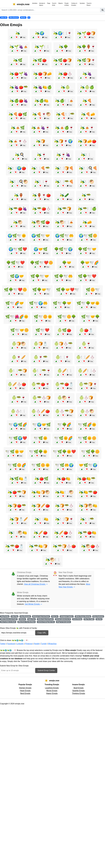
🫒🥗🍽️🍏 (87, 209)
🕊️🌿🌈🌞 (87, 425)
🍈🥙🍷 (64, 398)
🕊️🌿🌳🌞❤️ (64, 452)
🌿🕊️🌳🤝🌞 (88, 303)
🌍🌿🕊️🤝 (41, 236)
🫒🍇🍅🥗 (19, 87)
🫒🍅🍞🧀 (42, 74)
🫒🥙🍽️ (52, 560)
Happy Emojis (52, 693)
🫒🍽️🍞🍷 (64, 519)
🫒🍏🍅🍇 (19, 101)
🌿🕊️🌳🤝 (62, 303)
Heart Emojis (25, 691)
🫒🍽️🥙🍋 (18, 533)
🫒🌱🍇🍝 (19, 47)
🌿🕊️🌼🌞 (43, 317)
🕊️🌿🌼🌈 (17, 465)
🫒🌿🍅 (40, 60)
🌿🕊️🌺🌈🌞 (17, 317)
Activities (35, 3)
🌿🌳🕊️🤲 (63, 276)
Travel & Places (89, 4)
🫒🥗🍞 (64, 209)
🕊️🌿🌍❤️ (18, 438)
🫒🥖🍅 (41, 533)
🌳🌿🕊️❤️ (16, 263)
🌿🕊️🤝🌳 (90, 317)
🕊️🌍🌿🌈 (18, 425)
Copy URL (42, 633)
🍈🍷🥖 (19, 357)
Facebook (11, 644)
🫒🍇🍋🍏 (42, 87)
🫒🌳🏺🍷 (86, 47)
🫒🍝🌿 (18, 128)
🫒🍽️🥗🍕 (64, 182)
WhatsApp (52, 644)
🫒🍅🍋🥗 (86, 479)
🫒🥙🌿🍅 (41, 222)
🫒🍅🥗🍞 (17, 492)
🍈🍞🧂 (41, 344)
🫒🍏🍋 (42, 101)
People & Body (67, 4)
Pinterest (29, 644)
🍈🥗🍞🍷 (88, 384)
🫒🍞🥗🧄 (64, 506)
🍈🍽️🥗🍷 (42, 371)
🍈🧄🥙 (87, 411)
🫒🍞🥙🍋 (88, 506)
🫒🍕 (87, 101)
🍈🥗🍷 (19, 398)
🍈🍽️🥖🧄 (85, 357)
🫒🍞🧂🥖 (19, 519)
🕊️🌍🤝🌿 (42, 425)
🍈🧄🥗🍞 (64, 411)
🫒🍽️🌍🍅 (17, 168)
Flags (49, 3)
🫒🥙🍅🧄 (90, 546)
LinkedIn (20, 644)
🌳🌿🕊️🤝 (87, 249)
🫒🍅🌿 (42, 479)
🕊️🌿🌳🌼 (90, 452)
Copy (23, 37)
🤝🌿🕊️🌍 (88, 465)
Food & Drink (54, 4)
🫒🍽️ (85, 155)
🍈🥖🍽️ (64, 371)
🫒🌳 (63, 47)
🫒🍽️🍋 (42, 519)
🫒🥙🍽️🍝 (64, 222)
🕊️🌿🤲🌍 (64, 465)
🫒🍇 (87, 74)
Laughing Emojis (52, 688)
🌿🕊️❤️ (42, 330)
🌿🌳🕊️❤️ (87, 276)
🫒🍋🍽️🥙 (64, 492)
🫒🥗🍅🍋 (87, 533)
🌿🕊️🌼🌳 (67, 317)
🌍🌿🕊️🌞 (17, 236)
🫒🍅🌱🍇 (19, 74)
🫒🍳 (20, 155)
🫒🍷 (42, 155)
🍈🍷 (86, 344)
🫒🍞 (41, 141)
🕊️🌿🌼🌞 (41, 465)
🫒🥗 (86, 195)
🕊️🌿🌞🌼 (87, 438)
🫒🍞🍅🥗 (17, 506)
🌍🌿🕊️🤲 (64, 236)
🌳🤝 (67, 263)
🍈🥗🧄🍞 (42, 398)
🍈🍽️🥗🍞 (18, 371)
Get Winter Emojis (33, 604)
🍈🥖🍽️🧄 (87, 371)
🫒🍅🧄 (65, 74)
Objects (60, 3)
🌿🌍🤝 (17, 276)
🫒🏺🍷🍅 (42, 195)
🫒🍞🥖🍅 (41, 506)
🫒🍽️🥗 (87, 519)
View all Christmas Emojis (36, 584)
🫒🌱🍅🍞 (86, 33)
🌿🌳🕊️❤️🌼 (16, 290)
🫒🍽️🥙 (87, 182)
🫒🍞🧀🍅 (87, 141)
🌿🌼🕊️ (93, 290)
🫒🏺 (19, 195)
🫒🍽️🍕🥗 (41, 168)
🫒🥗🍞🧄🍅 (64, 546)
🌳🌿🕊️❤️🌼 (42, 263)
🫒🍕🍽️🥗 (65, 114)
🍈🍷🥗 (41, 357)
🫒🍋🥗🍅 (88, 492)
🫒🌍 (40, 33)
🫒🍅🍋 (63, 479)
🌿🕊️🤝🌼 (20, 330)
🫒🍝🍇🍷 (41, 128)
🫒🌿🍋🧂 (19, 479)
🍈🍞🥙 (19, 344)
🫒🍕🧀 (88, 114)
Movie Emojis (52, 691)
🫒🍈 (65, 87)
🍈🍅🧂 (86, 330)
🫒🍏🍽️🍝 (64, 101)
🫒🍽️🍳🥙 (19, 182)
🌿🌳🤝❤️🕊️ (68, 290)
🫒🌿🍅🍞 (63, 60)
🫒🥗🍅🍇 (18, 209)
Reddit (37, 644)
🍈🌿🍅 (64, 330)
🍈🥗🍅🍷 (41, 384)
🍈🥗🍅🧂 (64, 384)
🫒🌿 (18, 60)
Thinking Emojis (79, 693)
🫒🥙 (18, 222)
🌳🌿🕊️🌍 (63, 249)
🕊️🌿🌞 (41, 438)
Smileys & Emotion (74, 4)
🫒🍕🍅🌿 (18, 114)
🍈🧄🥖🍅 (41, 411)
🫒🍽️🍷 (42, 182)
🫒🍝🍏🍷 (64, 128)
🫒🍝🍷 (87, 128)
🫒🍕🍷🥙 (42, 114)
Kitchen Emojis (25, 688)
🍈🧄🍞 (86, 398)
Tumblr (44, 644)
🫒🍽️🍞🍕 (64, 168)
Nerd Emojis (25, 693)
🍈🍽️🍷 (63, 357)
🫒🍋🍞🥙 (41, 492)
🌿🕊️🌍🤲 (38, 303)
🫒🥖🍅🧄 (63, 533)
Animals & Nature (42, 4)
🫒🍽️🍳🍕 (88, 168)
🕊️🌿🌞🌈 (63, 438)
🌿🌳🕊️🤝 (40, 276)
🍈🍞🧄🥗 (63, 344)
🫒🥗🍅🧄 (42, 209)
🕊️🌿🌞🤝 (15, 452)
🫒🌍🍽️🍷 (63, 33)
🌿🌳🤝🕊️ (42, 290)
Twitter (3, 644)
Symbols (82, 3)
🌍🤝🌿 (41, 249)
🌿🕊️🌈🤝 (15, 303)
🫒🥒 (64, 195)
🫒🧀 (87, 222)
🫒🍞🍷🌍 (63, 141)
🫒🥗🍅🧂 (15, 546)
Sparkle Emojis (79, 691)
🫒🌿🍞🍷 (86, 60)
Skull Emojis (78, 688)
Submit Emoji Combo (46, 670)
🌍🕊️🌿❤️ (18, 249)
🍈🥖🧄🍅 (17, 384)
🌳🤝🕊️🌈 (89, 263)
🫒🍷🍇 (63, 155)
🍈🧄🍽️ (18, 411)
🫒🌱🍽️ (42, 47)
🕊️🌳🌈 (64, 425)
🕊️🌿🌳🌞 (38, 452)
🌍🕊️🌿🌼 (88, 236)
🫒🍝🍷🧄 (18, 141)
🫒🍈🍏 (87, 87)
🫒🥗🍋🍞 (38, 546)
